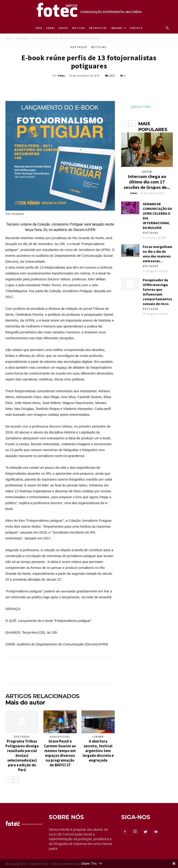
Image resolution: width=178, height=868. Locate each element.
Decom (147, 172)
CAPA (39, 28)
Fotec (61, 76)
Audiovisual (60, 737)
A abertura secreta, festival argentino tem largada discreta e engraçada (98, 751)
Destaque (23, 38)
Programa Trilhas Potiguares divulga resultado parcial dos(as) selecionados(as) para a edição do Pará (22, 755)
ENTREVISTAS (98, 28)
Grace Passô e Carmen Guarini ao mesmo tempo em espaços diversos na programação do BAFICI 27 (60, 753)
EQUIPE (64, 28)
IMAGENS (119, 28)
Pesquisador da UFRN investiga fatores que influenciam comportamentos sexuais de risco (157, 292)
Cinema (98, 737)
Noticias (99, 47)
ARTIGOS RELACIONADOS (43, 696)
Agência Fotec (141, 107)
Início (9, 38)
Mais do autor (25, 702)
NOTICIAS (79, 28)
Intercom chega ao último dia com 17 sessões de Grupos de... (147, 182)
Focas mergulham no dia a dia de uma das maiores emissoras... (158, 254)
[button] (167, 28)
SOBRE (50, 28)
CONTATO (136, 28)
